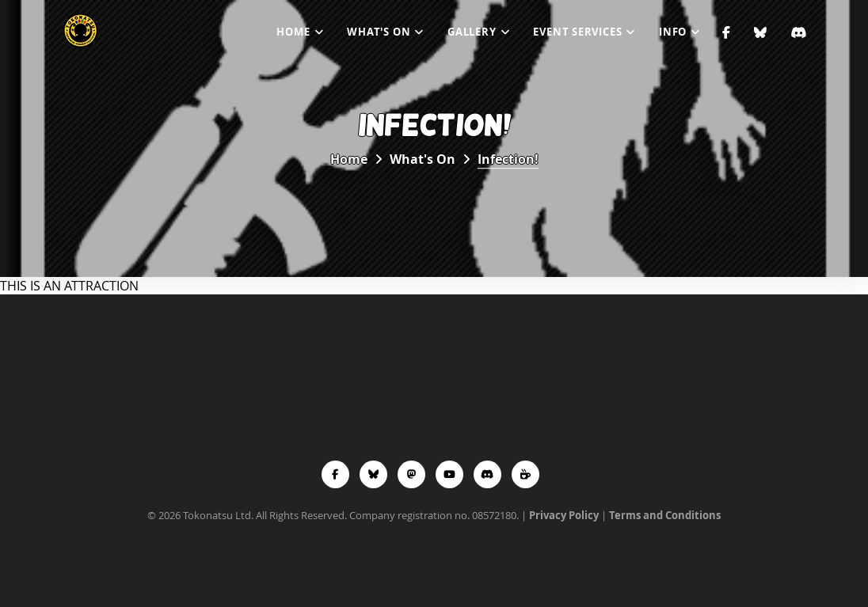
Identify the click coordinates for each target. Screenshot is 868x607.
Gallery (472, 32)
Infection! (508, 159)
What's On (379, 32)
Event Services (577, 32)
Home (293, 32)
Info (673, 32)
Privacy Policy (564, 515)
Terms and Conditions (665, 515)
